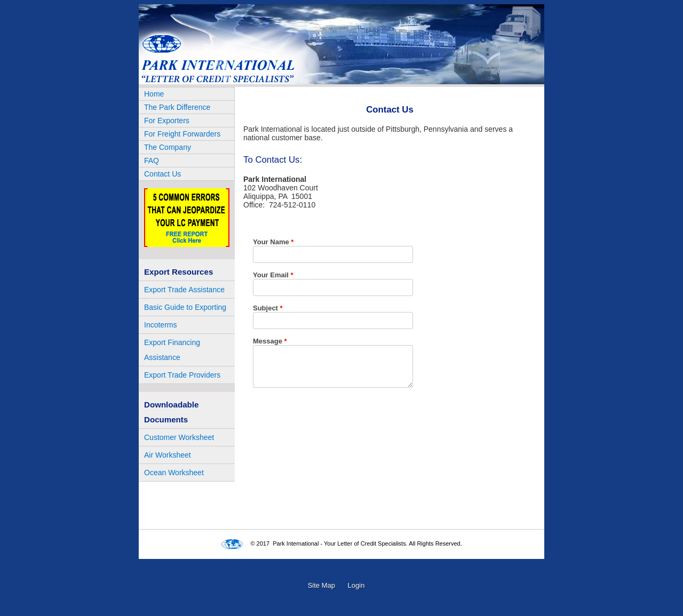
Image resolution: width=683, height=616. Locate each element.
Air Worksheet (168, 455)
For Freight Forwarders (182, 134)
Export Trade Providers (182, 375)
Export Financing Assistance (172, 350)
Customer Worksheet (179, 437)
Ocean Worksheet (174, 473)
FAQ (152, 161)
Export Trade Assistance (184, 290)
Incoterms (160, 325)
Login (356, 585)
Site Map (321, 585)
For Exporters (167, 121)
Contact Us (162, 174)
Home (154, 94)
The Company (168, 147)
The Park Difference (177, 107)
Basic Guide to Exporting (185, 307)
